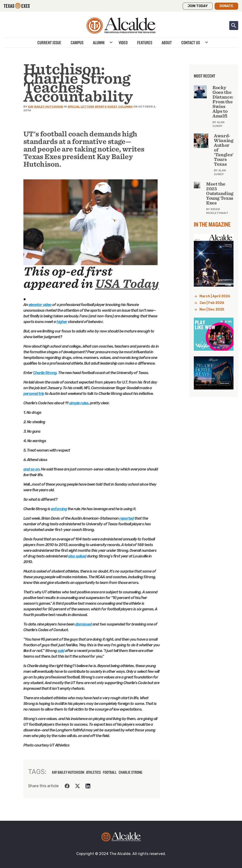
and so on (31, 469)
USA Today (127, 284)
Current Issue (49, 43)
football (110, 772)
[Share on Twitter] (78, 786)
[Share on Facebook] (67, 786)
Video (123, 43)
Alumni (99, 43)
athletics (93, 772)
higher (62, 322)
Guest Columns (120, 107)
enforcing (59, 509)
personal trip (34, 394)
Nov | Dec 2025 (212, 309)
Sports (101, 107)
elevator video (40, 305)
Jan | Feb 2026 (212, 303)
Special (74, 107)
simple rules (79, 403)
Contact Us (191, 43)
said (61, 651)
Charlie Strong (45, 373)
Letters (87, 107)
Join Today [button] (198, 6)
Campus (77, 43)
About (167, 43)
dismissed (83, 624)
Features (145, 43)
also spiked (77, 556)
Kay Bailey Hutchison (46, 107)
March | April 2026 (215, 296)
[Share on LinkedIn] (88, 786)
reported (127, 518)
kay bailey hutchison (68, 772)
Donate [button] (226, 6)
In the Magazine (212, 224)
